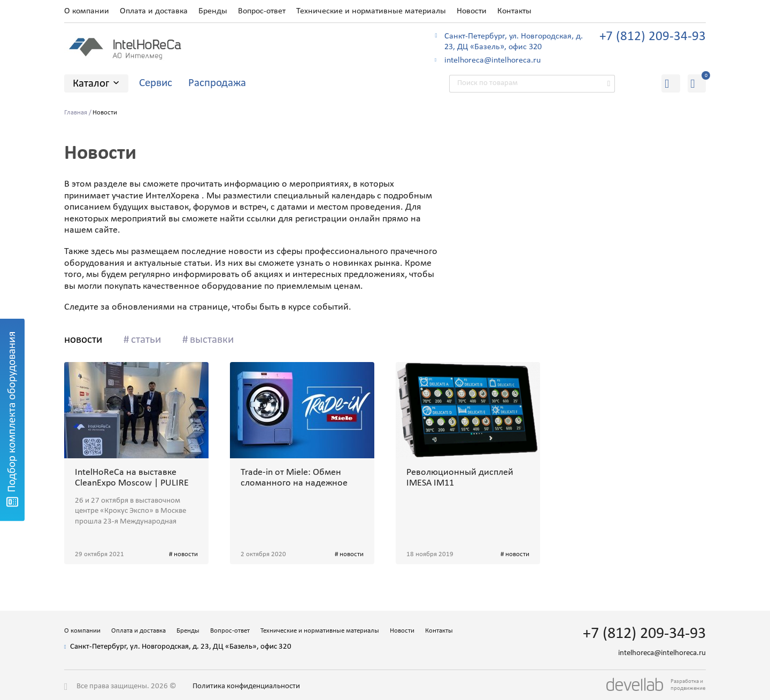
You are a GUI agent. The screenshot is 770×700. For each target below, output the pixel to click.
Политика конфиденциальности (246, 686)
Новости (472, 11)
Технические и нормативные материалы (371, 11)
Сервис (156, 83)
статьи (146, 340)
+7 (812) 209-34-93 (653, 37)
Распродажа (217, 83)
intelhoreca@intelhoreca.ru (492, 60)
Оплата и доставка (154, 11)
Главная (76, 113)
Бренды (213, 11)
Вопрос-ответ (262, 11)
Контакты (514, 11)
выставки (212, 340)
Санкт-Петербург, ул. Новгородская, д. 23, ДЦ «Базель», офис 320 (514, 42)
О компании (87, 11)
